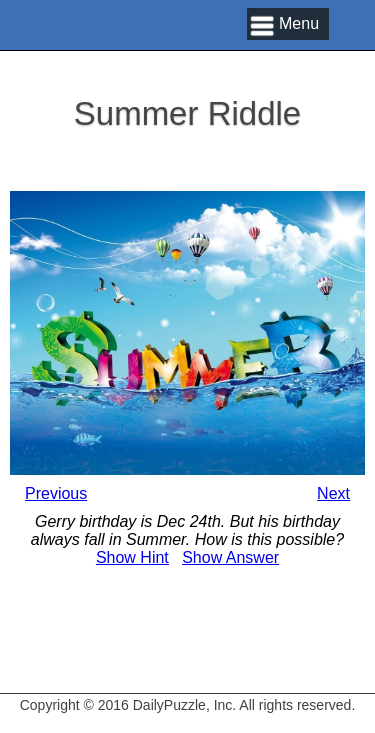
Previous (56, 493)
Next (333, 493)
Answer (230, 557)
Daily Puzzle (100, 49)
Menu (299, 23)
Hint (132, 557)
